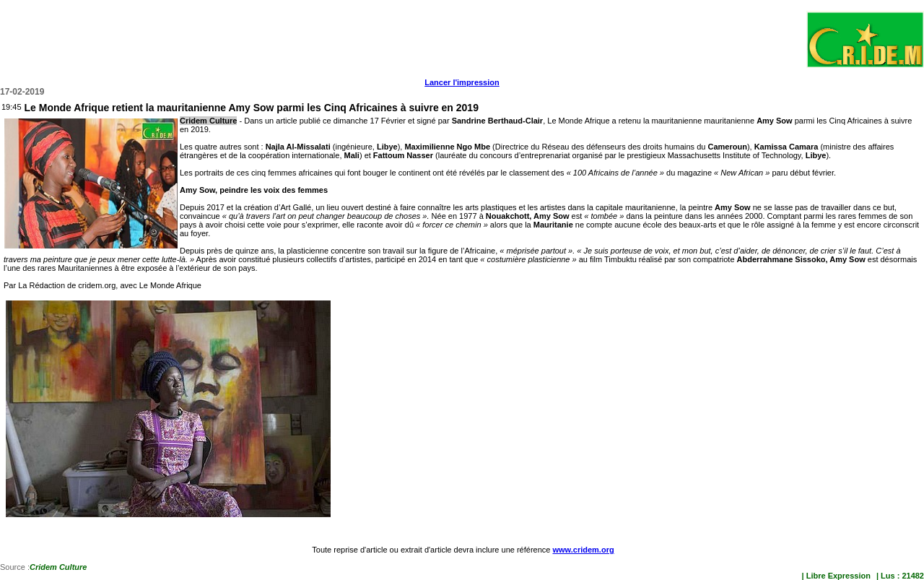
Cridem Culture (58, 567)
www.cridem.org (583, 550)
